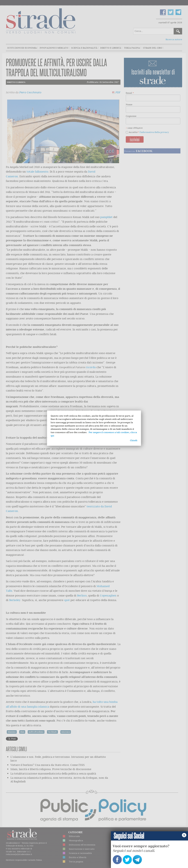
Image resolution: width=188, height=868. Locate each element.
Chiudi (134, 440)
